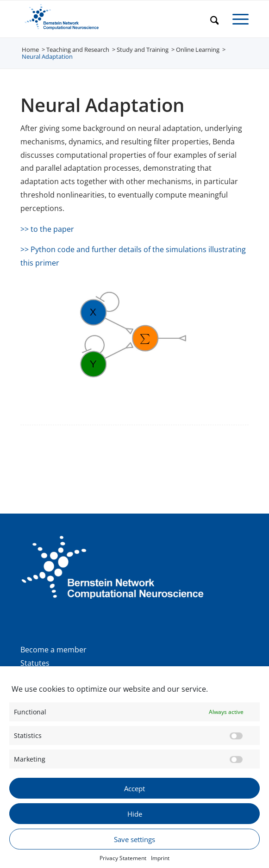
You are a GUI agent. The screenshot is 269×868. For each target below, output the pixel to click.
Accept (134, 797)
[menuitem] (210, 19)
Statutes (35, 663)
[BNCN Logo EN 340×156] (112, 19)
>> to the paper (47, 229)
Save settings (134, 848)
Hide (135, 823)
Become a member (53, 650)
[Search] (210, 19)
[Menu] (236, 19)
